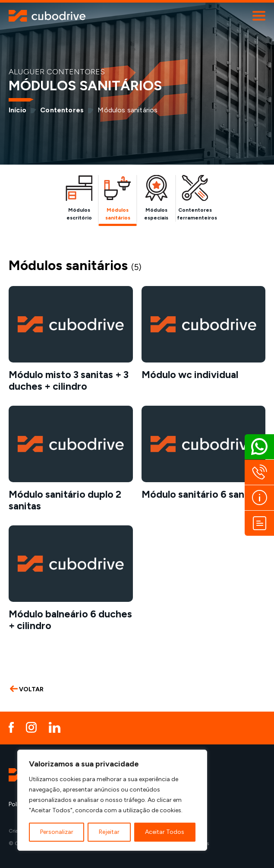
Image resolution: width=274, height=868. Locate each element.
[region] (112, 800)
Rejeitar (109, 832)
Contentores (62, 110)
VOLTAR (27, 689)
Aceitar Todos (165, 832)
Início (17, 110)
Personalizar (57, 832)
